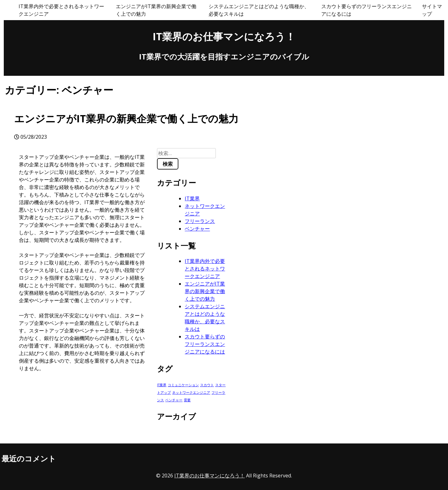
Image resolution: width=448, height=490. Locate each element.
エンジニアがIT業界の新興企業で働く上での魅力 (156, 10)
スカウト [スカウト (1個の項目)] (207, 385)
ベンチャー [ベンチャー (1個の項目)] (174, 400)
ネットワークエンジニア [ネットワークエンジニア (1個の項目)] (191, 393)
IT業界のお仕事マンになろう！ (224, 36)
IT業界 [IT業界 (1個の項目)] (162, 385)
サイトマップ (432, 10)
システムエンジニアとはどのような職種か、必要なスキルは (259, 10)
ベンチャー (197, 229)
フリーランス (200, 221)
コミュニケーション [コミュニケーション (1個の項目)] (183, 385)
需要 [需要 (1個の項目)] (187, 400)
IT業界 (192, 198)
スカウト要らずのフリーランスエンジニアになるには (367, 10)
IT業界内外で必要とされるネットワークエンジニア (61, 10)
